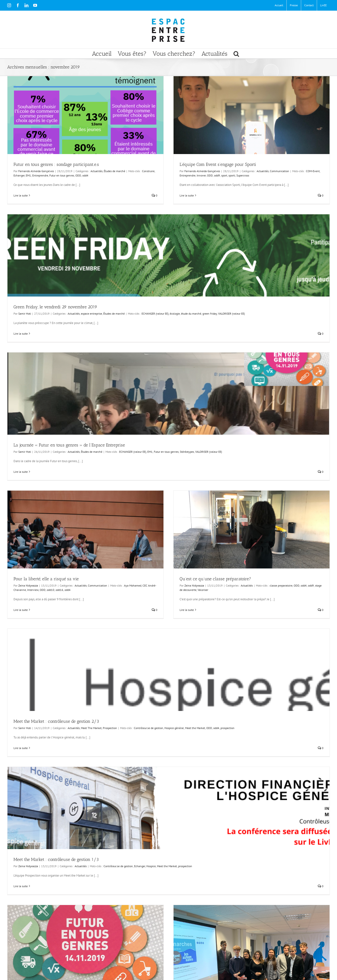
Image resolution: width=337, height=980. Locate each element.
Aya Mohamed (133, 585)
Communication (279, 171)
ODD (78, 175)
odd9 (217, 175)
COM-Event (313, 171)
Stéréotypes (187, 452)
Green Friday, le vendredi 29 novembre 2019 (55, 307)
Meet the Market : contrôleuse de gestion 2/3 (56, 721)
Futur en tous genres (62, 175)
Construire (148, 171)
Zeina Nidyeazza (28, 585)
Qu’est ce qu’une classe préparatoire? (215, 579)
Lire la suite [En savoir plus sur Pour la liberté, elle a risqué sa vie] (21, 610)
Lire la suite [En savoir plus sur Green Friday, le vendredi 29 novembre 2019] (21, 334)
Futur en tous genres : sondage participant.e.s (56, 164)
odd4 (85, 175)
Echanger (19, 175)
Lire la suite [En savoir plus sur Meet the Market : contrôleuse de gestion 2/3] (21, 748)
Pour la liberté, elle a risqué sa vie (46, 579)
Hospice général (174, 728)
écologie (175, 314)
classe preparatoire (281, 585)
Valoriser (203, 590)
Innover (201, 175)
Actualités (97, 171)
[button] (236, 54)
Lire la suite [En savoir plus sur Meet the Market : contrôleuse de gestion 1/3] (21, 886)
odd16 (59, 590)
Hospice (151, 866)
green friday (210, 314)
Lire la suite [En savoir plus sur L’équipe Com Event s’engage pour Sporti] (187, 195)
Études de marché (114, 171)
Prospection (110, 728)
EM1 (28, 175)
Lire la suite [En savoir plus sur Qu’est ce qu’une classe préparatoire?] (187, 610)
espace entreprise (91, 314)
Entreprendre (40, 175)
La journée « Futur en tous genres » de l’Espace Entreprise (69, 445)
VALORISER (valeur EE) (231, 314)
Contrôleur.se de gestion (149, 728)
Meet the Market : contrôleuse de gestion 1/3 (56, 859)
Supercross (243, 175)
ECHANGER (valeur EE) (155, 314)
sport (224, 175)
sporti (232, 175)
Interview (33, 590)
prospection (227, 728)
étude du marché (191, 314)
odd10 (51, 590)
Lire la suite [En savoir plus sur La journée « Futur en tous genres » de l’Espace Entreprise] (21, 472)
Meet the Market (195, 728)
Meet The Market (91, 728)
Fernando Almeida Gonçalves (36, 171)
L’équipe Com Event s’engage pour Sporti (218, 164)
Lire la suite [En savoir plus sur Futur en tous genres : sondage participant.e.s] (21, 195)
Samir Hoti (25, 314)
